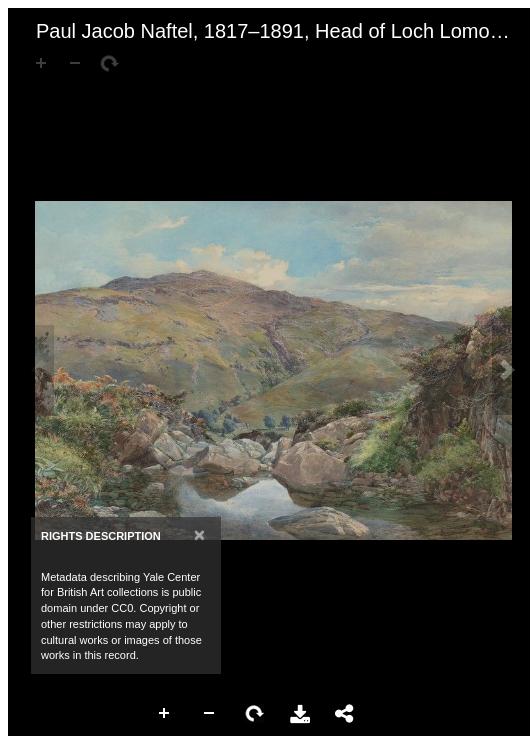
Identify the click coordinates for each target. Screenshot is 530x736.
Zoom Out (210, 714)
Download (300, 714)
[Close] (199, 534)
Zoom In (165, 714)
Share (345, 714)
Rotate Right (255, 714)
